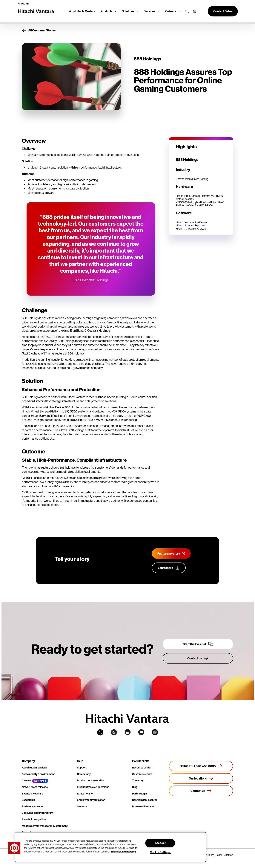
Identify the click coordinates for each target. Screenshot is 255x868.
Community (84, 774)
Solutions (128, 11)
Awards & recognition (34, 819)
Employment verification (91, 800)
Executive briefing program (37, 813)
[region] (111, 847)
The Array (138, 780)
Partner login (140, 794)
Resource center (142, 768)
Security (82, 806)
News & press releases (35, 787)
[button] (193, 11)
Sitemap (229, 855)
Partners (170, 11)
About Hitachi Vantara (34, 768)
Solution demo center (145, 800)
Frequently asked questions (93, 787)
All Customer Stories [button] (39, 30)
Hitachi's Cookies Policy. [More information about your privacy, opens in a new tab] (124, 851)
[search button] (186, 11)
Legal (219, 855)
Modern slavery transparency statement (45, 826)
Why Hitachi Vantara (82, 11)
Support (82, 768)
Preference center (33, 806)
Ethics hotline (85, 794)
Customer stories (142, 774)
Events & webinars (32, 794)
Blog (135, 787)
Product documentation (91, 780)
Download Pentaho (143, 806)
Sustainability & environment (38, 774)
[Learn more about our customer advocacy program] (169, 568)
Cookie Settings (160, 852)
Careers (27, 780)
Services (150, 11)
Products (107, 11)
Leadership (28, 800)
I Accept (160, 843)
